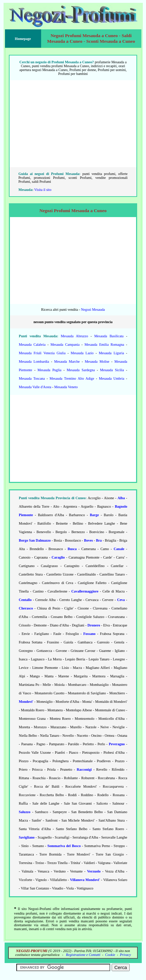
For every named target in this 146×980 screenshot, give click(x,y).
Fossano (89, 634)
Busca (72, 549)
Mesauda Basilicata (109, 336)
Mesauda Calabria (32, 345)
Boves (88, 540)
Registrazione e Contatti (83, 955)
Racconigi (84, 769)
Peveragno (117, 744)
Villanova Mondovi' (85, 880)
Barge (94, 515)
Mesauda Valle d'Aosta (35, 387)
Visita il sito (43, 190)
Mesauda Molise (97, 361)
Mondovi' (26, 702)
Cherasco (26, 608)
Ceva (121, 600)
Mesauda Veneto (66, 387)
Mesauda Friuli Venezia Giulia (42, 353)
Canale (119, 549)
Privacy (125, 955)
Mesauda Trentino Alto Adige (72, 378)
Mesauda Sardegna (81, 370)
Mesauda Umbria (112, 378)
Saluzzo (25, 812)
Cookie (110, 955)
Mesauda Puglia (49, 370)
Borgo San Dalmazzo (35, 540)
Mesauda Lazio (82, 353)
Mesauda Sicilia (112, 370)
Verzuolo (94, 871)
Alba (121, 498)
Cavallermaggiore (85, 591)
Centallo (25, 600)
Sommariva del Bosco (64, 846)
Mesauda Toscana (32, 378)
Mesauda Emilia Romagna (104, 345)
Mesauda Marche (67, 361)
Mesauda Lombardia (34, 361)
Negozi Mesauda (93, 310)
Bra (99, 540)
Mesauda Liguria (111, 353)
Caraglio (58, 557)
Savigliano (27, 837)
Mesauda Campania (65, 345)
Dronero (94, 625)
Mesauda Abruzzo (74, 336)
